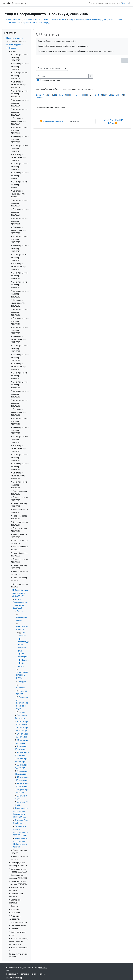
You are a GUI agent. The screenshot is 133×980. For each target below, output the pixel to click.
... (126, 60)
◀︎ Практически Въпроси (51, 121)
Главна (119, 20)
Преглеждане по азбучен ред (36, 23)
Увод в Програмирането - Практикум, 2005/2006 (91, 20)
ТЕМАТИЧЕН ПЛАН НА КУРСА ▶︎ (113, 121)
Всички (39, 98)
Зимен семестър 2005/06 (55, 20)
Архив (37, 20)
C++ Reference (14, 23)
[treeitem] (17, 498)
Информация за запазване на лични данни (26, 974)
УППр (9, 970)
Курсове (28, 20)
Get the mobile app (14, 978)
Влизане (125, 3)
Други (39, 95)
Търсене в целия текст (50, 80)
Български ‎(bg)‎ (19, 3)
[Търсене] (62, 76)
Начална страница (13, 20)
